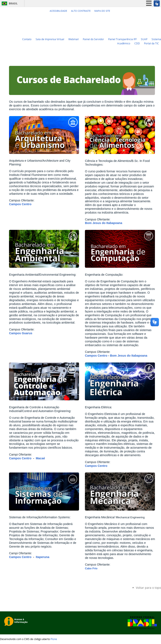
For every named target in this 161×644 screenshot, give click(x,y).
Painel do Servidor (93, 39)
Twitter (138, 18)
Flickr (154, 18)
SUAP (144, 39)
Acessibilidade (58, 11)
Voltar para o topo (148, 588)
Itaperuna (43, 557)
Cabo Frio (91, 568)
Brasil (13, 3)
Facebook (148, 18)
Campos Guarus (21, 333)
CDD (137, 43)
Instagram (159, 18)
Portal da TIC (151, 43)
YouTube (143, 18)
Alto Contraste (81, 11)
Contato (27, 39)
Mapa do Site (102, 11)
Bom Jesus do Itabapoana (104, 223)
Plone (54, 639)
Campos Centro (20, 204)
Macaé (40, 458)
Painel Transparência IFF (122, 39)
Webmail (73, 39)
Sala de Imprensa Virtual (50, 39)
